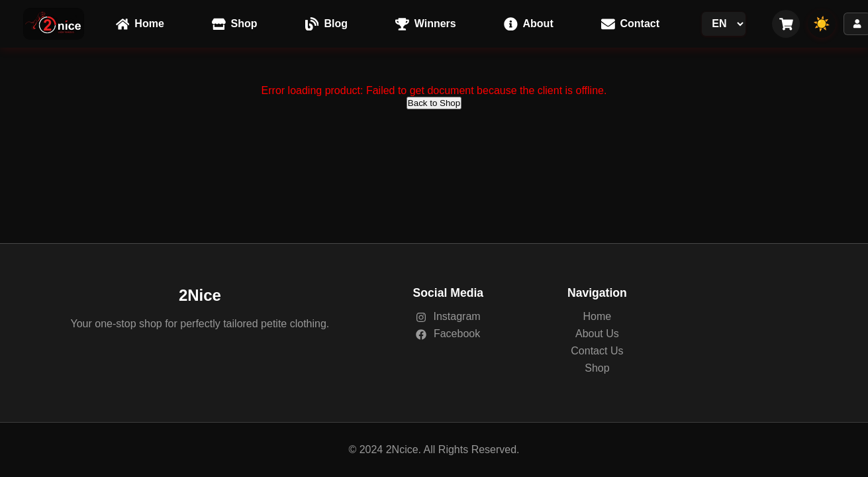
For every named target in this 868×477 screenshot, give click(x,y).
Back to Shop (434, 103)
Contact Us (597, 351)
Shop (597, 368)
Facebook (448, 334)
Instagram (448, 316)
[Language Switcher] (724, 24)
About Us (597, 334)
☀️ (822, 24)
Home (598, 316)
